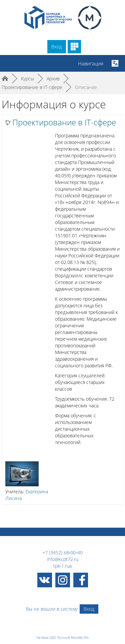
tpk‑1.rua (63, 566)
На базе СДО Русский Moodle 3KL (63, 637)
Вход (57, 46)
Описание (86, 87)
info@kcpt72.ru (63, 559)
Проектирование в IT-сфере (64, 122)
